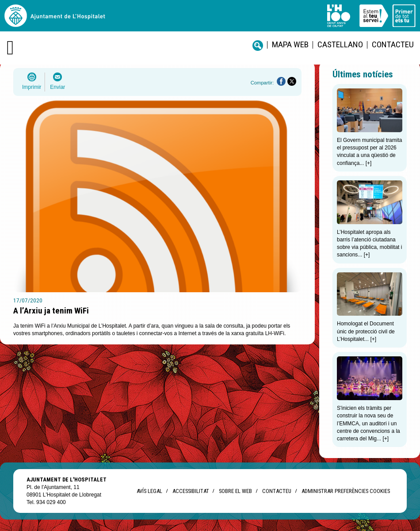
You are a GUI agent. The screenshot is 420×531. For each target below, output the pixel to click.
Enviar (57, 87)
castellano (340, 44)
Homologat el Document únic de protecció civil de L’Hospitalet (366, 331)
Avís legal (149, 491)
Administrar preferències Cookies (346, 491)
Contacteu (393, 44)
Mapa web (290, 44)
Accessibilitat (191, 491)
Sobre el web (235, 491)
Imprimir (32, 87)
